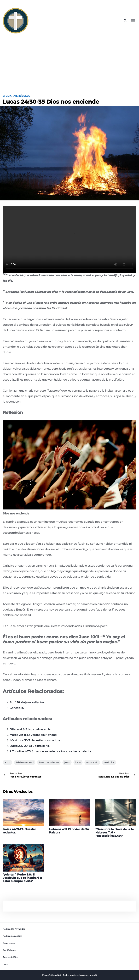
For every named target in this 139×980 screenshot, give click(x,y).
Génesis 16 (17, 708)
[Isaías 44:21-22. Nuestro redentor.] (23, 817)
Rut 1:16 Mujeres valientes (27, 702)
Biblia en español (25, 762)
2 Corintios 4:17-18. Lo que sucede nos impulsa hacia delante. (51, 751)
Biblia (7, 96)
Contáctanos (9, 950)
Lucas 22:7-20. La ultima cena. (30, 746)
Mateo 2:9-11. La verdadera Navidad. (33, 735)
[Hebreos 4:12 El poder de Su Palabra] (69, 817)
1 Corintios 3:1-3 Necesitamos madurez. (36, 740)
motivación (92, 762)
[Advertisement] (69, 62)
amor (7, 762)
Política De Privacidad (14, 929)
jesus (67, 762)
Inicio (6, 964)
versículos (109, 762)
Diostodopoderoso (49, 762)
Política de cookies (12, 936)
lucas (78, 762)
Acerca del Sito (10, 957)
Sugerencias (9, 943)
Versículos (22, 96)
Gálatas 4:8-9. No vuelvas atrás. (30, 729)
